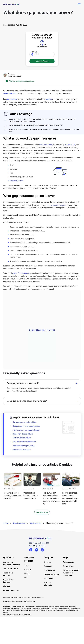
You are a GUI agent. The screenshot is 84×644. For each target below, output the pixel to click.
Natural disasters (17, 181)
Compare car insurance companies (26, 426)
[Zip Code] (42, 54)
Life (26, 578)
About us (47, 562)
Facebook (31, 550)
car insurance (70, 145)
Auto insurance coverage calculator (26, 430)
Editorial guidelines (51, 574)
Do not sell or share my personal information (71, 573)
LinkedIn (42, 549)
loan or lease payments (56, 205)
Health (27, 574)
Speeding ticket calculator (23, 434)
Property (28, 569)
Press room (48, 578)
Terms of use (68, 566)
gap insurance (12, 99)
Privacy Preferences (11, 590)
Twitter (37, 549)
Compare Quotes (42, 61)
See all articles (42, 512)
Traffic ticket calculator (22, 438)
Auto (26, 565)
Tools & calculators (11, 569)
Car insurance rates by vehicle (24, 422)
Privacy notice (69, 562)
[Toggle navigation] (79, 4)
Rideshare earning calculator (24, 446)
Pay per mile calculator (22, 450)
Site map (7, 586)
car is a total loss (46, 145)
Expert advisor (49, 570)
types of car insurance (21, 273)
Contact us (48, 566)
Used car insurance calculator (24, 442)
